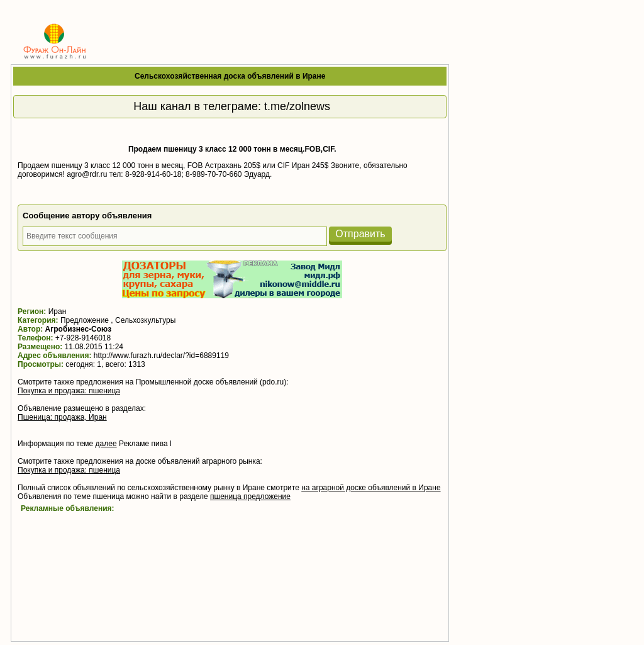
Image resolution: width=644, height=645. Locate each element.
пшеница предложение (250, 496)
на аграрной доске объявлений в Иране (371, 488)
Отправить (360, 234)
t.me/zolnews (297, 106)
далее (106, 444)
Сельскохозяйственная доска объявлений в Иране (230, 76)
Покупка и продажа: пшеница (69, 391)
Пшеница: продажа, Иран (62, 417)
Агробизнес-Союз (79, 329)
